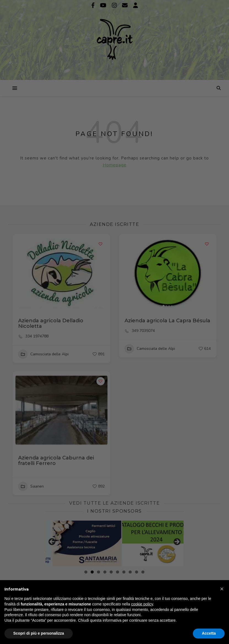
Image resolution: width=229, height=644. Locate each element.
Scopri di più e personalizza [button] (39, 633)
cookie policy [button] (142, 604)
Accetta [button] (209, 633)
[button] (222, 589)
